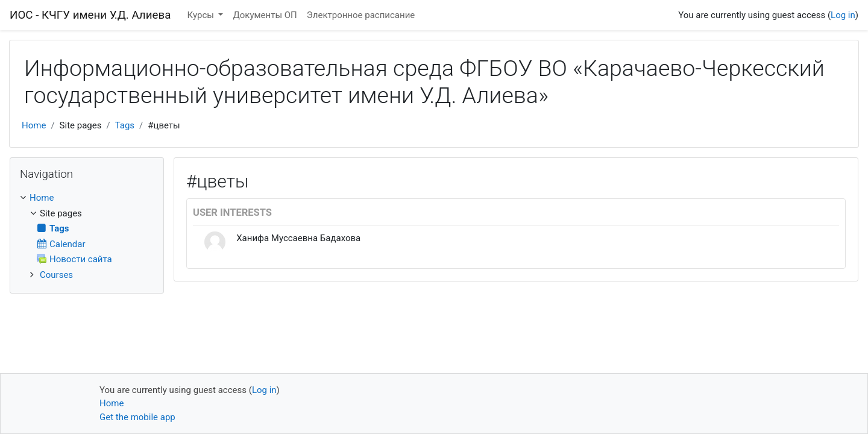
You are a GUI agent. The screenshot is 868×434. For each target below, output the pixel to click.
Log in (843, 15)
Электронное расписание (361, 15)
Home (34, 125)
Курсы (202, 15)
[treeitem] (87, 198)
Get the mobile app (137, 417)
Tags (125, 125)
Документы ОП (265, 15)
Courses (56, 275)
